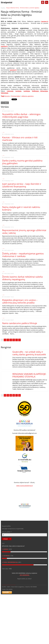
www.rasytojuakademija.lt (25, 486)
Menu (43, 2)
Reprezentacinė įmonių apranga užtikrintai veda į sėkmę (24, 232)
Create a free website (7, 589)
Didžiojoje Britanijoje (40, 91)
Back (6, 103)
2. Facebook (6, 556)
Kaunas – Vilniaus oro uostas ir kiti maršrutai (20, 139)
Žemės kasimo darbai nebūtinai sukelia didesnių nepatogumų (22, 278)
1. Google (5, 549)
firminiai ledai (16, 96)
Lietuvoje (10, 91)
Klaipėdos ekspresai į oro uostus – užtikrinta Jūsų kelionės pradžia (20, 301)
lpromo (7, 96)
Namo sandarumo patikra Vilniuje (20, 323)
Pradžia (3, 8)
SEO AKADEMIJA (25, 575)
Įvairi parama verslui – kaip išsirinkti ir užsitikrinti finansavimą (22, 185)
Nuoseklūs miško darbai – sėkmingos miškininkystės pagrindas (21, 116)
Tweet (13, 99)
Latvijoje (18, 91)
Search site (47, 2)
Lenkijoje (27, 91)
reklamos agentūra (27, 96)
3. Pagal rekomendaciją (10, 562)
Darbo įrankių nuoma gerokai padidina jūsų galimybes (22, 162)
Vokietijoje (4, 93)
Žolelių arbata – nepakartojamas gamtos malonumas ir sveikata (23, 255)
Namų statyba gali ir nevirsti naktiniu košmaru (21, 208)
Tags (3, 96)
